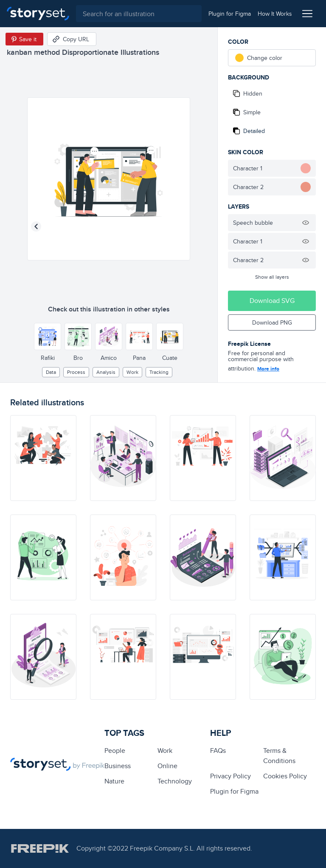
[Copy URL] (72, 39)
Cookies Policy (285, 776)
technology (175, 781)
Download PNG (272, 322)
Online (167, 766)
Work (132, 372)
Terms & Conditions (279, 756)
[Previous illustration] (36, 226)
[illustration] (43, 458)
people (115, 751)
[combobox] (139, 14)
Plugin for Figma (234, 791)
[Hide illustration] (306, 223)
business (118, 766)
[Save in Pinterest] (24, 39)
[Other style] (48, 336)
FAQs (218, 751)
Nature (114, 781)
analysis (106, 372)
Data (51, 372)
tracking (159, 372)
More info (268, 369)
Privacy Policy (230, 776)
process (76, 372)
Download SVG (272, 301)
